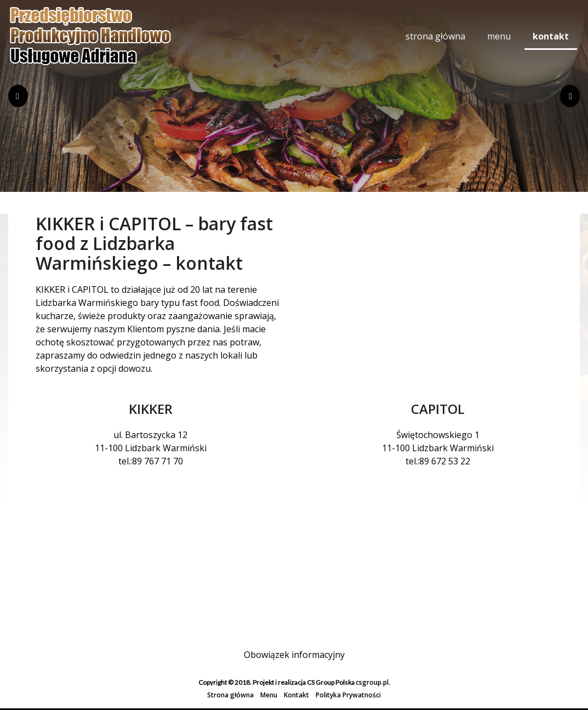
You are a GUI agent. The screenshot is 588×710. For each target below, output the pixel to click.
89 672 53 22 (445, 461)
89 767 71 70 (158, 461)
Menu (499, 36)
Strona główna (435, 36)
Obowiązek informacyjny (294, 655)
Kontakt (551, 36)
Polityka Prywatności (348, 695)
